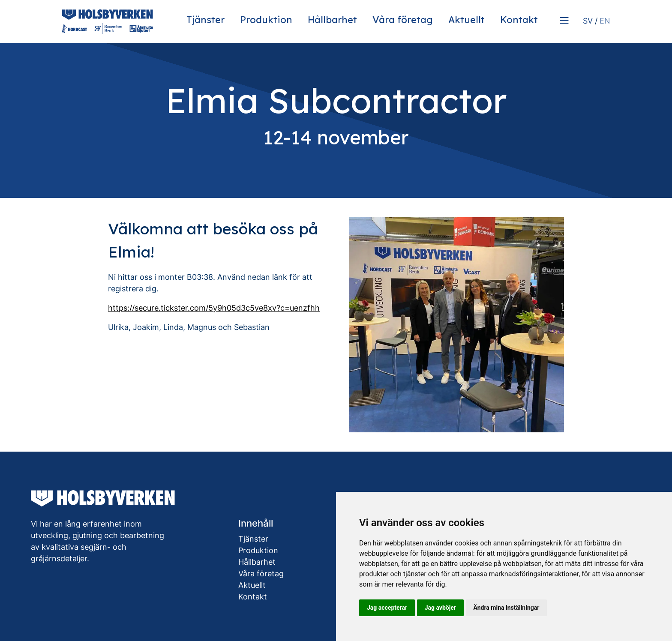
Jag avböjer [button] (440, 608)
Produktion (266, 19)
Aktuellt (466, 19)
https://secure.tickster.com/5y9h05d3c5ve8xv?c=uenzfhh (214, 308)
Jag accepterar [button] (387, 608)
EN (605, 21)
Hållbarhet (332, 19)
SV (588, 21)
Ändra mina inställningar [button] (507, 608)
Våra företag (403, 19)
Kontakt (519, 19)
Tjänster (205, 19)
